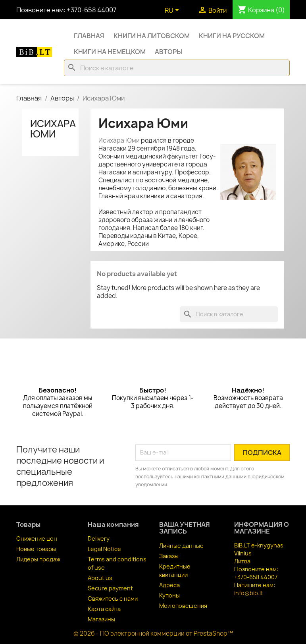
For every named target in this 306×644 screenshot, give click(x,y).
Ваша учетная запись (185, 528)
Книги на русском (232, 36)
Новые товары (36, 549)
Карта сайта (104, 609)
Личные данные (181, 546)
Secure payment (110, 588)
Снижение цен (37, 539)
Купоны (169, 595)
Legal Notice (104, 549)
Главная (89, 36)
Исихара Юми (53, 129)
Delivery (99, 539)
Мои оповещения (183, 606)
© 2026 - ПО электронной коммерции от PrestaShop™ (153, 633)
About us (100, 578)
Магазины (101, 619)
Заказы (169, 556)
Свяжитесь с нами (113, 599)
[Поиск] (177, 68)
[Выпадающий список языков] (173, 11)
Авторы (168, 52)
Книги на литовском (152, 36)
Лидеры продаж (38, 559)
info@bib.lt (249, 593)
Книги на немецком (110, 52)
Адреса (169, 585)
